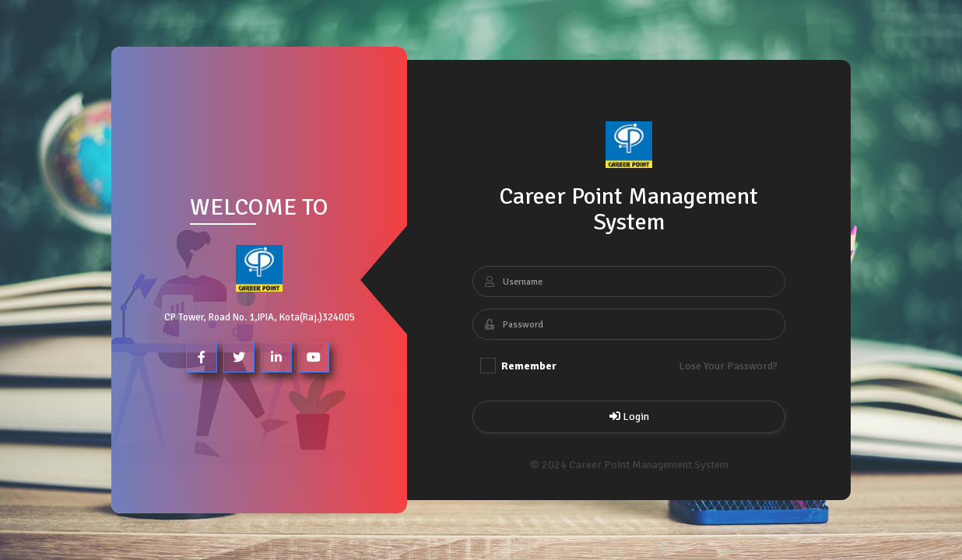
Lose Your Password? (728, 366)
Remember (518, 366)
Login (628, 416)
